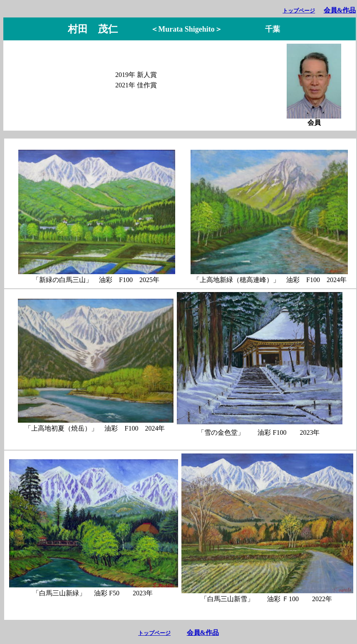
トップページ (299, 11)
